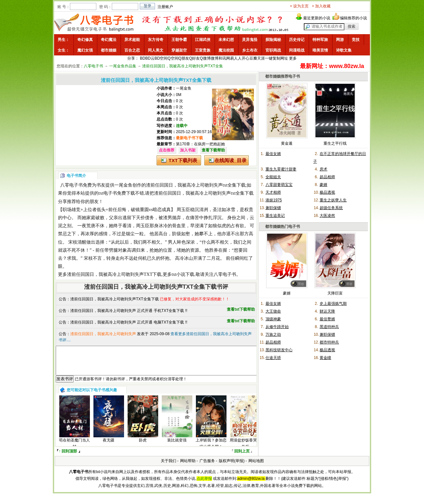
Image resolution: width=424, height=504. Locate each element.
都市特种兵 (329, 342)
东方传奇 (156, 40)
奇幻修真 (85, 40)
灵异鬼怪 (250, 40)
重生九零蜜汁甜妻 (281, 169)
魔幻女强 (85, 50)
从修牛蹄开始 (277, 327)
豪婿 (323, 185)
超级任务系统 (331, 208)
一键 (269, 58)
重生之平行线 (335, 143)
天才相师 (273, 192)
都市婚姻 (109, 50)
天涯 (261, 58)
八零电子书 (93, 66)
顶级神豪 (273, 319)
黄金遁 (287, 143)
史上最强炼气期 (333, 304)
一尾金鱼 (184, 88)
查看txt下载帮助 (241, 309)
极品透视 (327, 192)
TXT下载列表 (183, 160)
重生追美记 (275, 216)
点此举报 (204, 484)
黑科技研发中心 (279, 350)
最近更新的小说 (317, 18)
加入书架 (188, 150)
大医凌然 (327, 216)
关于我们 (169, 467)
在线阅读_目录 (230, 160)
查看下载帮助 (213, 150)
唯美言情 (320, 50)
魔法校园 (226, 50)
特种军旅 (320, 40)
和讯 (222, 58)
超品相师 (327, 177)
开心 (246, 58)
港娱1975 (274, 200)
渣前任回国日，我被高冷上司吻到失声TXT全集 (183, 66)
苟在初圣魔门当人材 (74, 449)
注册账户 (165, 7)
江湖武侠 (203, 40)
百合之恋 (132, 50)
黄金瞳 (325, 358)
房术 (323, 169)
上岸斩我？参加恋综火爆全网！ (211, 449)
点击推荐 (167, 150)
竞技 (356, 40)
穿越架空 (179, 50)
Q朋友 (184, 58)
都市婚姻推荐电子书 (283, 76)
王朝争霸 (179, 40)
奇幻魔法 (109, 40)
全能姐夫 (273, 177)
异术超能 (132, 40)
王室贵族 (203, 50)
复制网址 (280, 58)
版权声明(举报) (232, 467)
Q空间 (173, 58)
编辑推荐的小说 (353, 18)
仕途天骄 (273, 358)
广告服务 (207, 467)
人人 (238, 58)
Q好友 (194, 58)
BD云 (150, 58)
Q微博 (205, 58)
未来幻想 (226, 40)
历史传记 (297, 40)
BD (143, 58)
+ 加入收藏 (321, 6)
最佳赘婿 (327, 319)
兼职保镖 (273, 208)
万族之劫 (273, 334)
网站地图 (256, 467)
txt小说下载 (183, 274)
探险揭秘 (273, 40)
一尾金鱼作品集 (123, 66)
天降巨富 (335, 293)
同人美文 (156, 50)
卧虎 (143, 446)
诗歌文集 (344, 50)
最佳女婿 (273, 154)
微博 (215, 58)
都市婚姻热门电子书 (283, 227)
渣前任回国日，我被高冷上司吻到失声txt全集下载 (196, 185)
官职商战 (273, 50)
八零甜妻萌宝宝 (279, 185)
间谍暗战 (297, 50)
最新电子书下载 (189, 138)
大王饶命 (273, 311)
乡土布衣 (250, 50)
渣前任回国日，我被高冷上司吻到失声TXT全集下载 (115, 299)
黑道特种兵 (329, 327)
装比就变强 (177, 446)
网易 (230, 58)
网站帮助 (188, 467)
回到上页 (242, 457)
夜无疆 (109, 446)
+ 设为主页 (299, 6)
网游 (340, 40)
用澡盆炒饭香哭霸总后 (245, 449)
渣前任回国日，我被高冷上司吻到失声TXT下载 (114, 274)
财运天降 (327, 311)
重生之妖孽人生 (333, 200)
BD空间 (161, 58)
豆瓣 (253, 58)
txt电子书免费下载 (117, 193)
